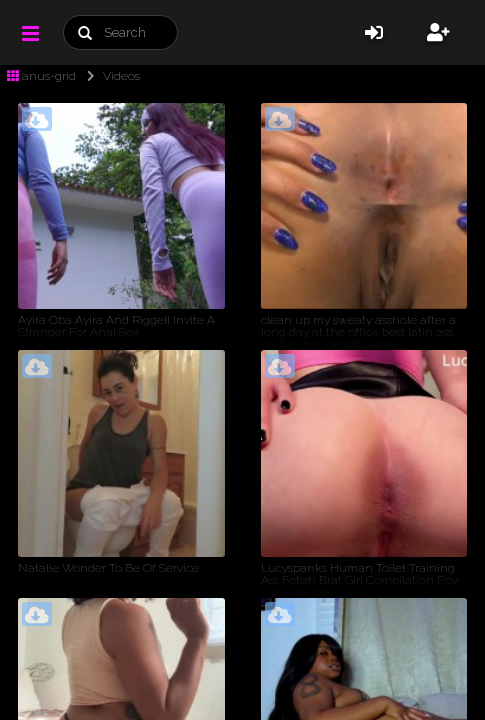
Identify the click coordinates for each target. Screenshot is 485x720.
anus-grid (41, 76)
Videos (109, 76)
